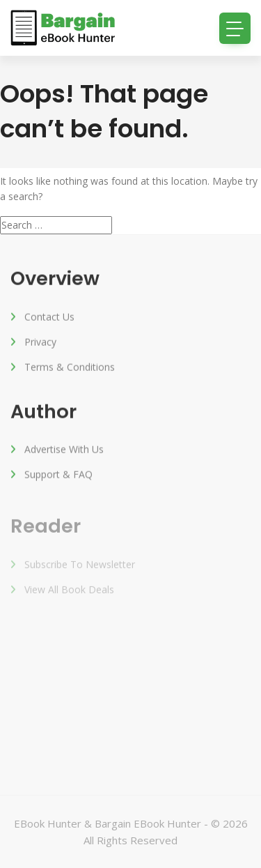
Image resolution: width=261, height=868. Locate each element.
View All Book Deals (69, 593)
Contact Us (49, 318)
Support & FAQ (58, 476)
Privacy (40, 343)
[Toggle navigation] (235, 28)
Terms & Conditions (70, 368)
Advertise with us (64, 451)
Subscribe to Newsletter (80, 568)
